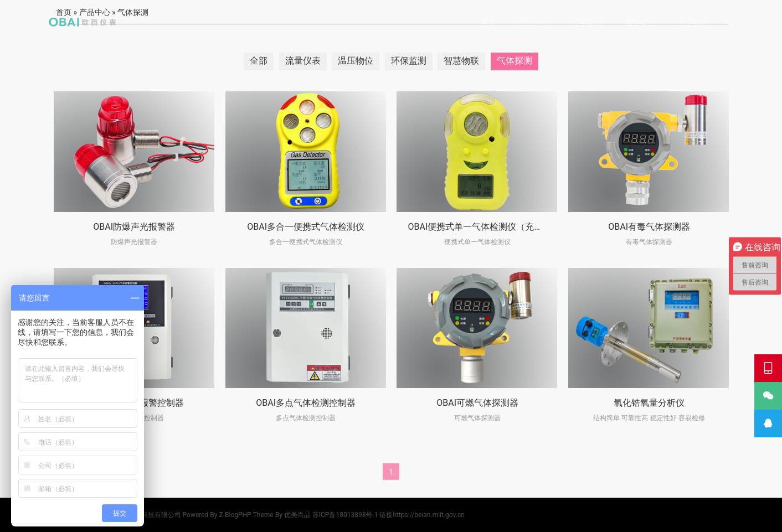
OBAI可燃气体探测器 (477, 403)
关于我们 (693, 22)
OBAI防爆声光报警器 (134, 227)
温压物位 (356, 61)
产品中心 (534, 22)
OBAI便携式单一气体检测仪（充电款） (484, 227)
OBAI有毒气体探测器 (649, 227)
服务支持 (640, 22)
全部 (259, 61)
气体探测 (515, 61)
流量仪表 (303, 61)
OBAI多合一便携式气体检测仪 (306, 227)
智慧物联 (461, 61)
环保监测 (409, 61)
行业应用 (587, 22)
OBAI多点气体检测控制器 (306, 403)
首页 (488, 22)
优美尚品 (297, 515)
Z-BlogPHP (235, 515)
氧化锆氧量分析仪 (649, 403)
